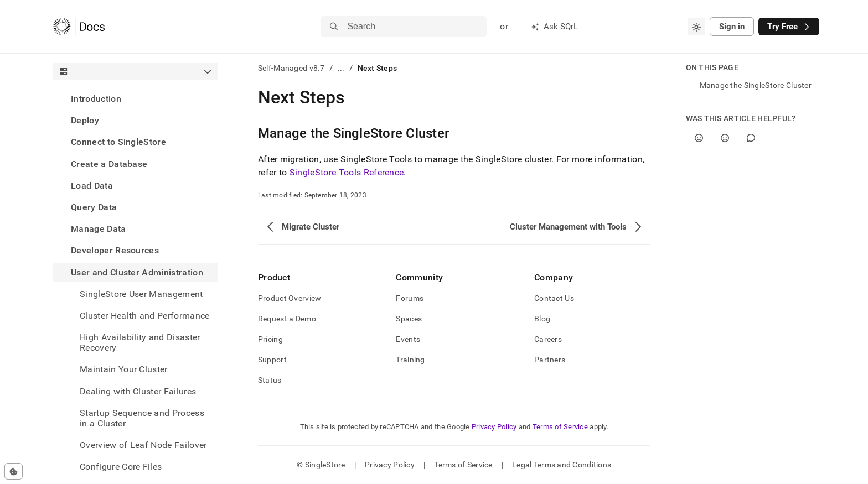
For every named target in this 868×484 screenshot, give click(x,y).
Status (270, 380)
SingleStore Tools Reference (347, 172)
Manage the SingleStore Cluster (756, 85)
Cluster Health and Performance (145, 316)
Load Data (92, 186)
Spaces (409, 319)
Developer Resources (115, 250)
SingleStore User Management (141, 294)
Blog (542, 319)
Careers (548, 339)
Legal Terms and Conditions (562, 465)
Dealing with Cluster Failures (138, 391)
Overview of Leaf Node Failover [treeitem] (143, 445)
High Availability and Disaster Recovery (140, 342)
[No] (725, 138)
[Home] (79, 27)
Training (410, 360)
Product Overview (290, 298)
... (341, 68)
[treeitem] (136, 99)
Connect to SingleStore (118, 142)
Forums (410, 298)
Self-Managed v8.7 (291, 68)
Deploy (85, 120)
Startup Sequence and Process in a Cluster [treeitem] (142, 418)
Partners (550, 360)
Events (408, 339)
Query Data (94, 207)
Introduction (96, 99)
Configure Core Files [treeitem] (121, 467)
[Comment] (751, 138)
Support (272, 360)
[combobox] (696, 27)
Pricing (270, 339)
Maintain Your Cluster (124, 369)
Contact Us (554, 298)
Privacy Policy (494, 427)
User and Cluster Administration (137, 272)
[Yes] (699, 138)
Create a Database (109, 164)
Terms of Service (560, 427)
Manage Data (99, 229)
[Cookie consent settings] (14, 471)
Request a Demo (287, 319)
